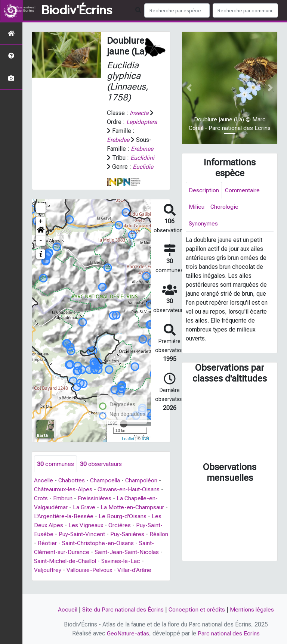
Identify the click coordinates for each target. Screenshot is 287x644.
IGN (145, 448)
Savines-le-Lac (148, 570)
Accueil (67, 609)
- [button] (41, 250)
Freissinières (95, 508)
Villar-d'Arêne (140, 579)
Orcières (121, 534)
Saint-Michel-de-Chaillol (91, 570)
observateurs (101, 473)
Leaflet (128, 448)
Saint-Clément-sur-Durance (70, 561)
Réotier (68, 552)
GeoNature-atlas (128, 633)
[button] (41, 240)
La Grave (85, 517)
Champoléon (144, 490)
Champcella (107, 490)
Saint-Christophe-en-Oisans (119, 552)
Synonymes (203, 224)
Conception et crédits (197, 609)
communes (55, 473)
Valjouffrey (52, 579)
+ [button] (41, 230)
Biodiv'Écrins (77, 10)
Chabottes (72, 490)
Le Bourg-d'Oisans (127, 525)
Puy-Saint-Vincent (82, 543)
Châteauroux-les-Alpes (64, 499)
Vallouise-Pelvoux (94, 579)
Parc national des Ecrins (229, 633)
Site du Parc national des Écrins (123, 609)
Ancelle (44, 490)
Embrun (63, 508)
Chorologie (225, 207)
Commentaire (243, 190)
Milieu (197, 207)
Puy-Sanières (128, 543)
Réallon (44, 552)
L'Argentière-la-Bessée (68, 525)
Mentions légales (253, 609)
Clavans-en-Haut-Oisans (130, 499)
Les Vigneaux (87, 534)
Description (204, 190)
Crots (41, 508)
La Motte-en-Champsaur (133, 517)
